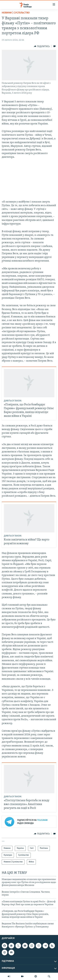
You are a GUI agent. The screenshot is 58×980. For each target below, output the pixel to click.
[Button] (42, 46)
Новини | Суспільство (16, 13)
